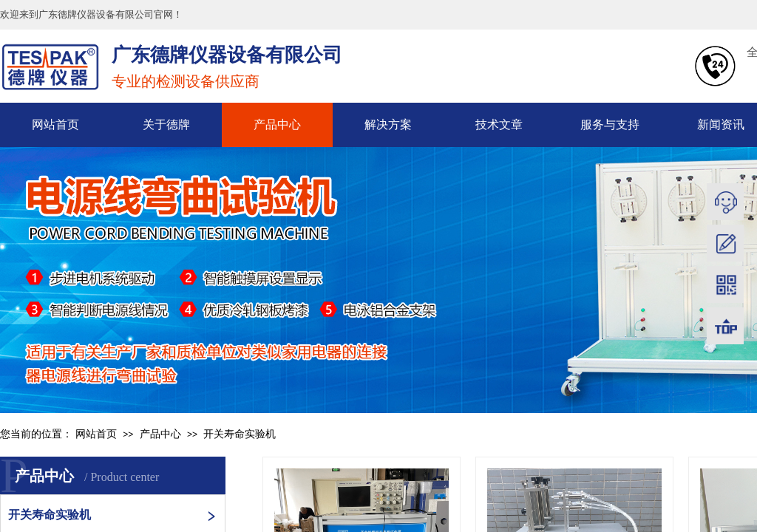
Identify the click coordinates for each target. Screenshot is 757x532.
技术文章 (499, 125)
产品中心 (277, 125)
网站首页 (55, 125)
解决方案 (388, 125)
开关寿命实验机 (240, 434)
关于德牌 (166, 125)
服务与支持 (610, 125)
